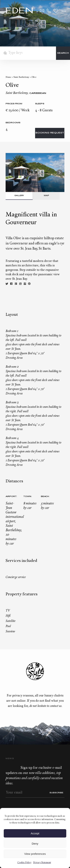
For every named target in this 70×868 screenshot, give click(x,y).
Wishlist (56, 11)
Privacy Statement (42, 863)
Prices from (14, 104)
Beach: (45, 497)
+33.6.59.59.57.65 (49, 11)
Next (60, 172)
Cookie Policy (24, 863)
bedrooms (13, 123)
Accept (35, 833)
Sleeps (40, 104)
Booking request (50, 133)
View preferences (35, 854)
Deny (35, 844)
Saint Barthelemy (21, 77)
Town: (28, 497)
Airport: (11, 497)
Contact (42, 11)
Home (8, 77)
